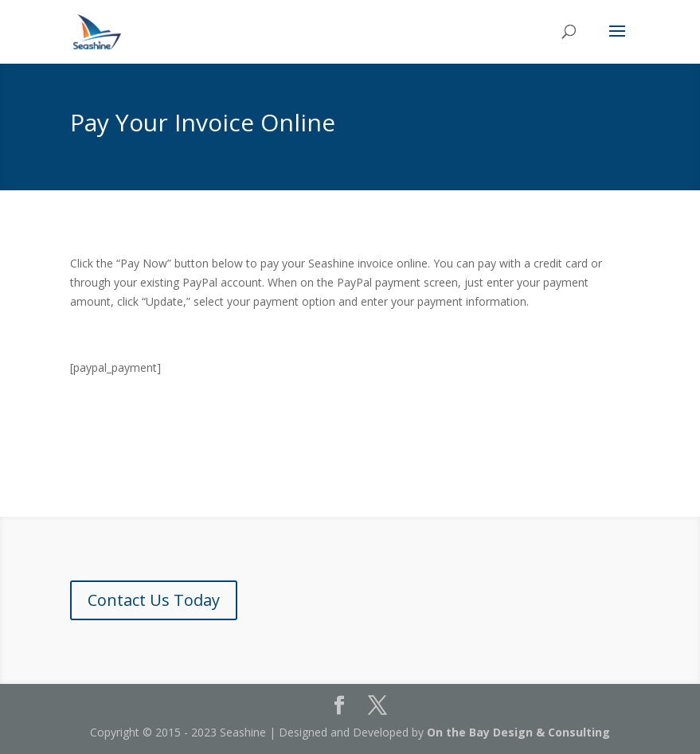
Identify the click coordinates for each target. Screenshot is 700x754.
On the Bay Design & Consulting (518, 732)
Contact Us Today (154, 600)
